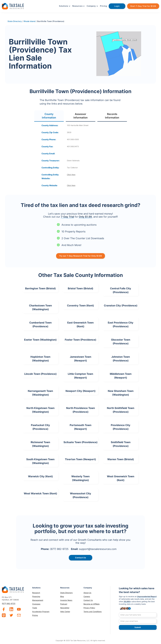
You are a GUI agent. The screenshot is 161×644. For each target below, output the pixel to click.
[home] (13, 6)
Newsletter (65, 608)
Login (117, 6)
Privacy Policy (89, 608)
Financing (36, 596)
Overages (36, 604)
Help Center (65, 612)
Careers (87, 596)
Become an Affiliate (92, 604)
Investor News (66, 600)
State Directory (66, 593)
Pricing (103, 6)
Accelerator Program (41, 612)
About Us (87, 593)
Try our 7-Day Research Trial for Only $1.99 (81, 256)
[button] (64, 6)
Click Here (71, 175)
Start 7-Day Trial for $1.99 (143, 6)
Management (38, 600)
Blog (62, 596)
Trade (35, 608)
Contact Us (88, 600)
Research (36, 593)
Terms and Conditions (93, 612)
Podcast (64, 604)
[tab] (49, 116)
